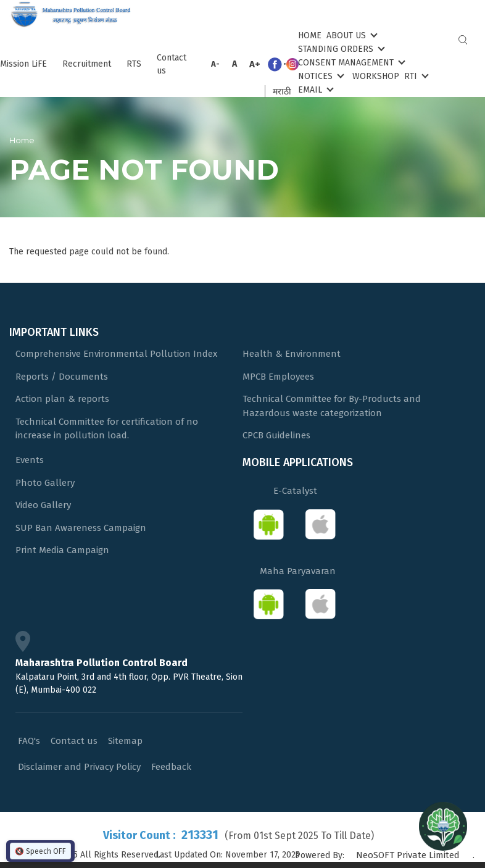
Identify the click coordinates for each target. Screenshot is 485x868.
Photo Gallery (45, 483)
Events (30, 460)
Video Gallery (43, 505)
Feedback (171, 767)
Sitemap (125, 741)
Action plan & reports (62, 399)
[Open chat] (443, 826)
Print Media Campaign (62, 550)
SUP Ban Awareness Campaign (81, 528)
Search (463, 40)
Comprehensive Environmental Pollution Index (116, 354)
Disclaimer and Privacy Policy (79, 767)
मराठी (282, 92)
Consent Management (350, 62)
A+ (255, 64)
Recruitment (87, 64)
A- (215, 64)
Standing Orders (340, 48)
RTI (415, 76)
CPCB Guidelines (276, 435)
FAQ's (29, 741)
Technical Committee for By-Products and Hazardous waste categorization (332, 406)
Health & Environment (292, 354)
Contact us (172, 64)
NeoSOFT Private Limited (408, 855)
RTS (134, 64)
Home (310, 35)
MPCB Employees (278, 377)
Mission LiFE (23, 64)
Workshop (376, 76)
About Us (351, 35)
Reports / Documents (62, 377)
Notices (320, 76)
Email (315, 89)
